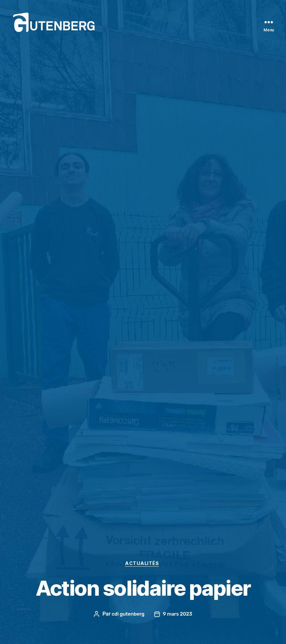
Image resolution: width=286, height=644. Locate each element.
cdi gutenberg (127, 614)
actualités (143, 563)
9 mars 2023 (178, 614)
